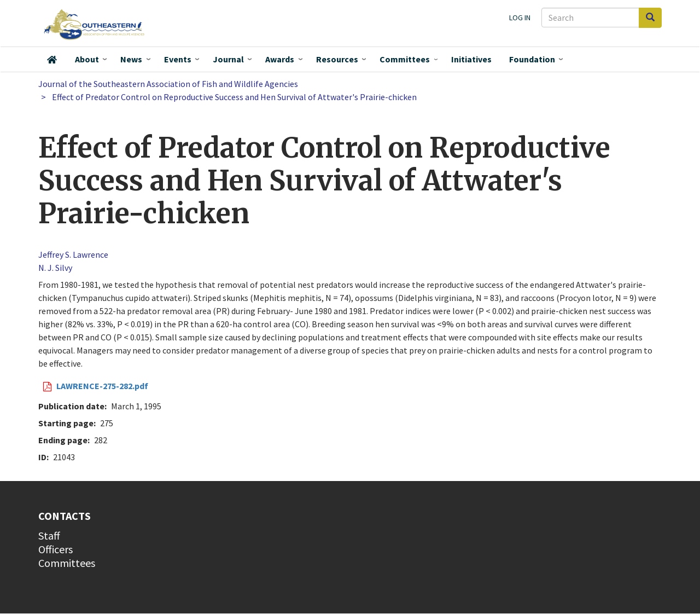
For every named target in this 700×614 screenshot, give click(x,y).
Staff (49, 535)
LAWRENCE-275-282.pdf (102, 386)
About (87, 59)
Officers (56, 549)
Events (178, 59)
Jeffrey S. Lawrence (73, 254)
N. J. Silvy (55, 268)
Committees (405, 59)
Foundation (532, 59)
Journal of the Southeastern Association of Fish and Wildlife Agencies (168, 84)
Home (52, 60)
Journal (228, 59)
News (131, 59)
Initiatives (471, 59)
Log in (520, 18)
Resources (337, 59)
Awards (280, 59)
